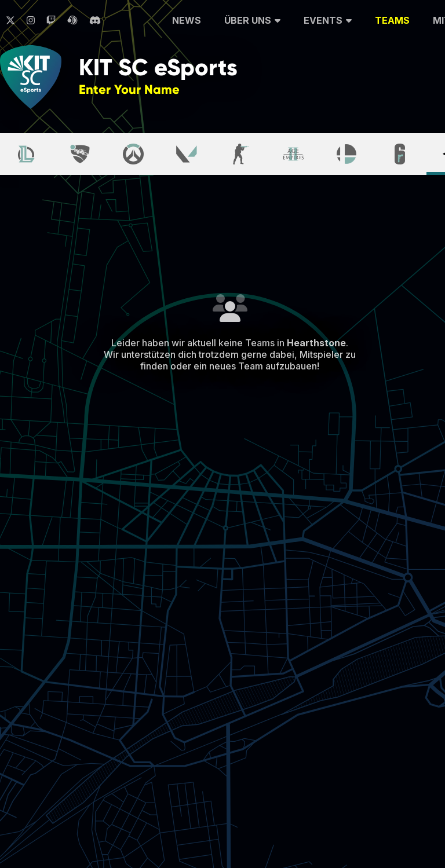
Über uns (252, 19)
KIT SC (158, 67)
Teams (392, 20)
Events (328, 19)
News (187, 20)
